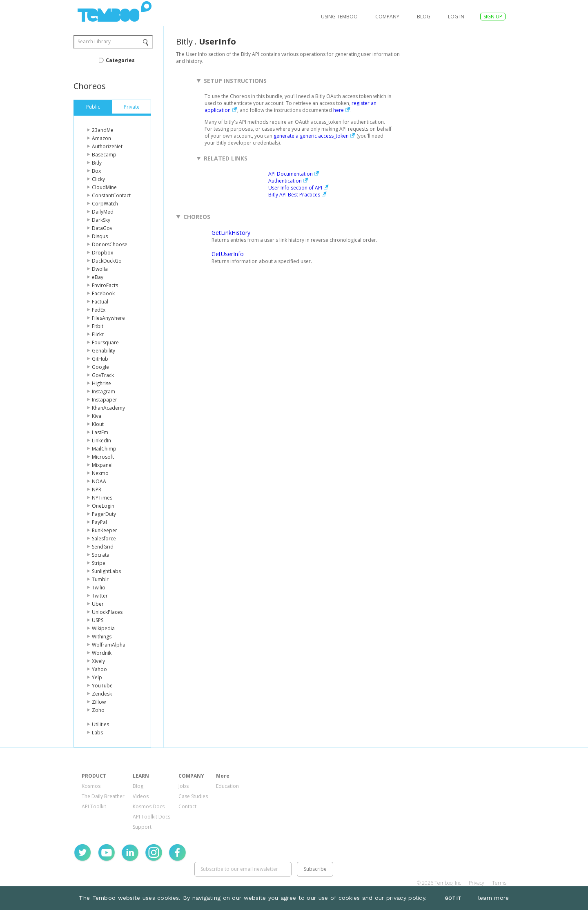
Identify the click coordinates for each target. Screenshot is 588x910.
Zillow (99, 702)
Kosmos (91, 786)
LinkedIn (101, 441)
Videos (141, 796)
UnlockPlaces (107, 612)
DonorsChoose (110, 244)
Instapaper (105, 400)
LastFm (100, 432)
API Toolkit (94, 806)
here (339, 110)
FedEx (99, 310)
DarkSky (101, 220)
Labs (97, 733)
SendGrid (103, 547)
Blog (424, 17)
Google (100, 367)
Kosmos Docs (149, 806)
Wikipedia (103, 628)
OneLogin (103, 506)
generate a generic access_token (311, 136)
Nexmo (100, 473)
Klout (98, 424)
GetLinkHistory (231, 233)
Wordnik (102, 653)
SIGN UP (493, 17)
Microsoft (103, 457)
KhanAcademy (108, 408)
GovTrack (103, 375)
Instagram (104, 391)
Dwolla (100, 269)
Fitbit (98, 326)
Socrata (101, 555)
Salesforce (104, 539)
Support (142, 827)
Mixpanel (102, 465)
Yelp (97, 677)
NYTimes (102, 498)
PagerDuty (104, 514)
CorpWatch (105, 204)
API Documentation (291, 174)
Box (96, 171)
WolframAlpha (109, 645)
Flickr (98, 334)
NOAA (99, 481)
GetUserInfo (228, 254)
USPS (98, 620)
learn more (494, 898)
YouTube (102, 686)
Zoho (98, 710)
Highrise (101, 383)
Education (227, 786)
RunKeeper (105, 530)
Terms (499, 883)
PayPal (99, 522)
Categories (120, 60)
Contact (187, 806)
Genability (104, 351)
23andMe (103, 130)
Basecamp (104, 155)
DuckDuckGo (107, 261)
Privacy (477, 883)
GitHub (100, 359)
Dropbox (102, 253)
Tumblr (100, 579)
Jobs (184, 786)
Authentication (285, 181)
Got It (453, 898)
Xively (98, 661)
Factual (100, 302)
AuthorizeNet (107, 146)
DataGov (102, 228)
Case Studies (193, 796)
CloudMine (104, 187)
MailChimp (104, 449)
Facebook (103, 293)
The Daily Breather (103, 796)
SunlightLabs (106, 571)
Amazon (101, 138)
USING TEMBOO (339, 17)
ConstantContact (111, 195)
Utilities (100, 724)
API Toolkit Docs (151, 817)
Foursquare (105, 342)
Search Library (94, 41)
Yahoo (99, 669)
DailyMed (103, 212)
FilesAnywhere (108, 318)
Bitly (97, 163)
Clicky (98, 179)
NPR (97, 490)
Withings (102, 637)
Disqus (100, 236)
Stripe (99, 563)
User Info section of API (295, 188)
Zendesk (102, 694)
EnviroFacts (105, 285)
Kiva (97, 416)
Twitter (100, 596)
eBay (98, 277)
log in (456, 17)
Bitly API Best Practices (294, 195)
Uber (98, 604)
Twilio (99, 588)
